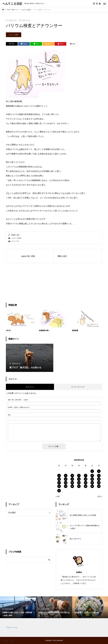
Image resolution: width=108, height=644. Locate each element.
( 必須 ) (18, 400)
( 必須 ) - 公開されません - (19, 407)
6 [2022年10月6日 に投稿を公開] (79, 476)
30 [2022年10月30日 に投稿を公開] (99, 486)
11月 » (100, 496)
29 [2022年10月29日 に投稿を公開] (92, 486)
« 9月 (58, 496)
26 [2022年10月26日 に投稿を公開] (72, 486)
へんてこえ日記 (14, 35)
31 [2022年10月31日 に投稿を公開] (59, 491)
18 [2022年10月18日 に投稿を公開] (66, 483)
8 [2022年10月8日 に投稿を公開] (92, 476)
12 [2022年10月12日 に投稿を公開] (72, 479)
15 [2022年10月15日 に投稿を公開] (92, 479)
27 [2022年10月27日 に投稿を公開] (79, 486)
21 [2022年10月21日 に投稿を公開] (86, 483)
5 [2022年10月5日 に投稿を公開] (72, 476)
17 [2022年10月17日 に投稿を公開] (59, 483)
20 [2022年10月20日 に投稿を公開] (79, 483)
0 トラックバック (78, 387)
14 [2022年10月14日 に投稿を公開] (86, 479)
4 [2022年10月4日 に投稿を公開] (66, 476)
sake (18, 235)
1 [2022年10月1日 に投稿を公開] (92, 471)
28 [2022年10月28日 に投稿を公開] (86, 486)
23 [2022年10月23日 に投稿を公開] (99, 483)
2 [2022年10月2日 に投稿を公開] (99, 471)
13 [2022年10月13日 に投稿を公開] (79, 479)
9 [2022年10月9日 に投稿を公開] (99, 476)
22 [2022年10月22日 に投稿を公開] (92, 483)
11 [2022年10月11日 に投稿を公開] (66, 479)
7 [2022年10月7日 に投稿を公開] (86, 476)
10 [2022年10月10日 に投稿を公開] (59, 479)
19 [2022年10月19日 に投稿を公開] (72, 483)
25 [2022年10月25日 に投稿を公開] (66, 486)
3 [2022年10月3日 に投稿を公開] (59, 476)
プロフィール (12, 627)
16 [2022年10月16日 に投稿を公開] (99, 479)
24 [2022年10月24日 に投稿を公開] (59, 486)
